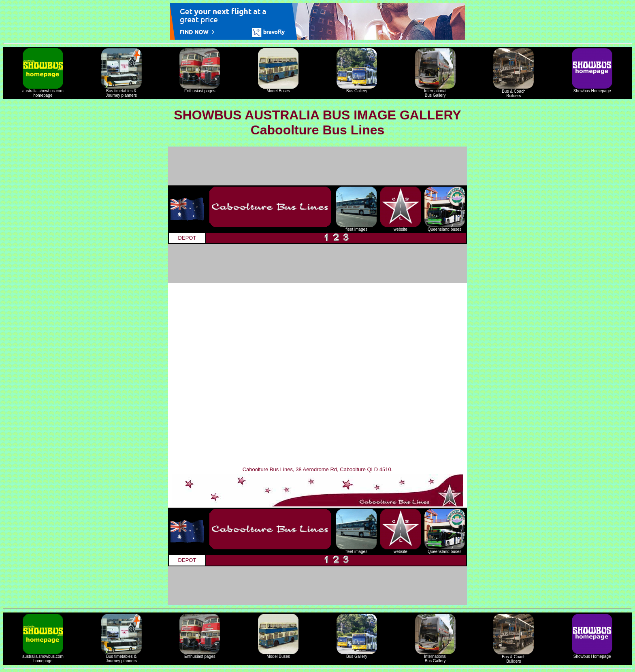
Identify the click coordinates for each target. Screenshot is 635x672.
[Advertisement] (317, 166)
